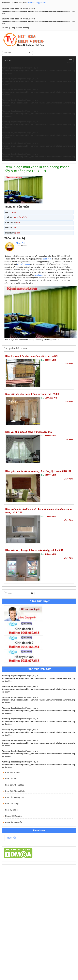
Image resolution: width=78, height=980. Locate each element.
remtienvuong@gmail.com (38, 3)
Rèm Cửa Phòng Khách (16, 791)
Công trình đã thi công (20, 28)
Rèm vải (11, 838)
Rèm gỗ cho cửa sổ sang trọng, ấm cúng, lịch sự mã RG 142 (38, 471)
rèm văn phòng (24, 264)
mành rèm (47, 259)
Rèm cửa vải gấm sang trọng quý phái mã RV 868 (32, 394)
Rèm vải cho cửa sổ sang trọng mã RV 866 (29, 432)
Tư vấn (5, 28)
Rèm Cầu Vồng (12, 804)
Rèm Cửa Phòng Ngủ (15, 785)
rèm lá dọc (39, 275)
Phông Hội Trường (13, 816)
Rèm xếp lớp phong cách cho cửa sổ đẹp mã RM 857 (34, 550)
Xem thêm (69, 364)
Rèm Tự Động (11, 810)
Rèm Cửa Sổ (11, 779)
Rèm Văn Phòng (12, 772)
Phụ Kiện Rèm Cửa (14, 822)
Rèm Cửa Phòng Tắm (15, 797)
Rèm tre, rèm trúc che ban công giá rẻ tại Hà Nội (32, 356)
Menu (8, 60)
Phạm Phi (20, 243)
